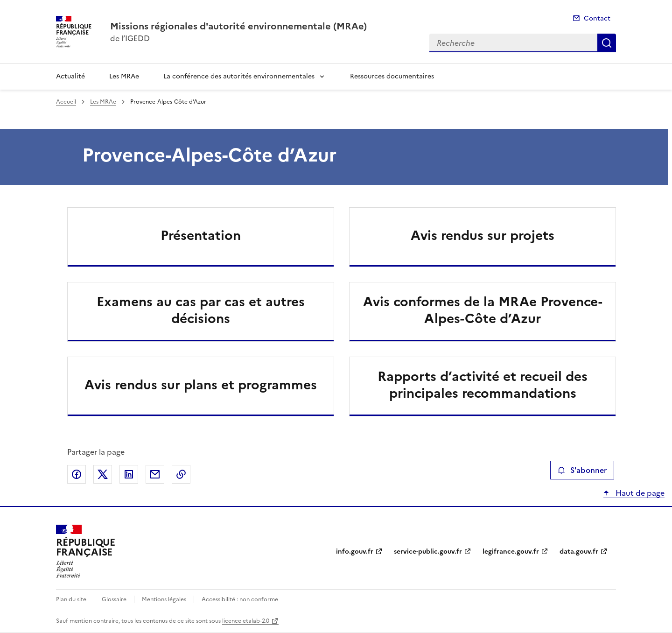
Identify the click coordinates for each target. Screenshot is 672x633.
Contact (597, 18)
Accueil (66, 102)
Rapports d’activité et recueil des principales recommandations (483, 385)
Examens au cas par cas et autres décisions (201, 310)
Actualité (70, 76)
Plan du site (71, 599)
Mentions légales (164, 599)
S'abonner (582, 470)
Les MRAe (124, 76)
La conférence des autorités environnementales (239, 76)
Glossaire (114, 599)
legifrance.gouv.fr (511, 552)
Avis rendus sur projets (483, 235)
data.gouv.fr (579, 552)
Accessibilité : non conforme (240, 599)
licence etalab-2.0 (246, 621)
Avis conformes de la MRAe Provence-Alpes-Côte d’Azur (483, 310)
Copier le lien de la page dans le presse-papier (181, 474)
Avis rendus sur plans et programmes (201, 385)
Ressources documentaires (392, 76)
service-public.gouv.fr (428, 552)
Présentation (201, 235)
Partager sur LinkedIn (129, 474)
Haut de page (639, 493)
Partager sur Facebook (77, 474)
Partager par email (155, 474)
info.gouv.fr (355, 552)
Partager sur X (103, 474)
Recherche (607, 43)
